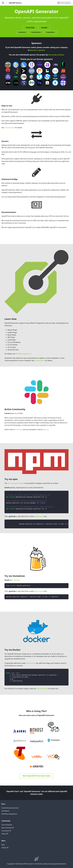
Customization (36, 32)
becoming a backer (56, 55)
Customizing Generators (10, 808)
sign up (46, 429)
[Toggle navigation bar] (3, 3)
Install (44, 28)
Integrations (50, 32)
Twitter (5, 834)
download (19, 429)
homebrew (16, 580)
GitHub (5, 848)
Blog (3, 845)
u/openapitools (42, 689)
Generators (22, 32)
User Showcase (7, 825)
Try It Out (30, 28)
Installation (5, 811)
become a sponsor (37, 50)
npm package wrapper (15, 483)
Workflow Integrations (23, 354)
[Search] (64, 3)
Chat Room (6, 831)
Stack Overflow (8, 828)
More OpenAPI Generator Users (37, 776)
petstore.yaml (39, 516)
